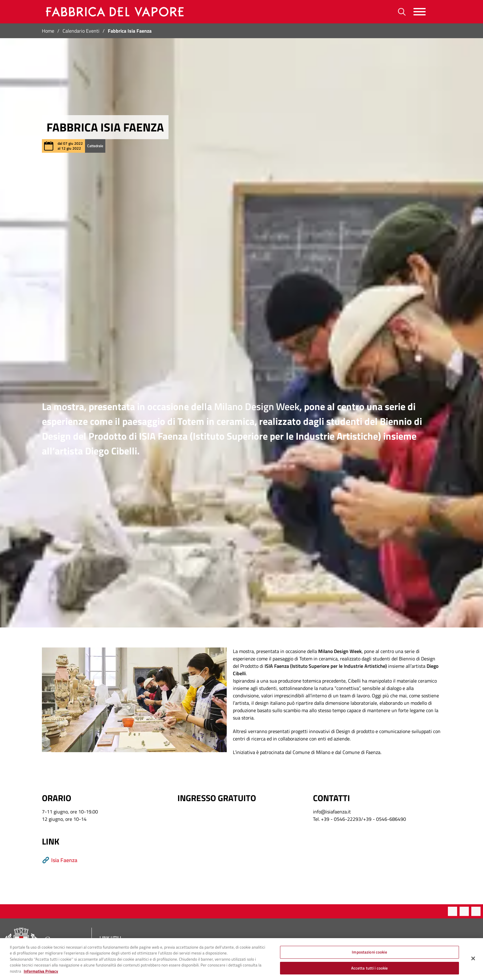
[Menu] (420, 12)
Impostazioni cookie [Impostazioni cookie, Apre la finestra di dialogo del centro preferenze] (369, 955)
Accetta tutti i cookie (370, 971)
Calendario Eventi (81, 31)
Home (48, 31)
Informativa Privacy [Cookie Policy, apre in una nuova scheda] (41, 974)
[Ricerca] (402, 12)
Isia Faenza (60, 860)
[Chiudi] (473, 962)
